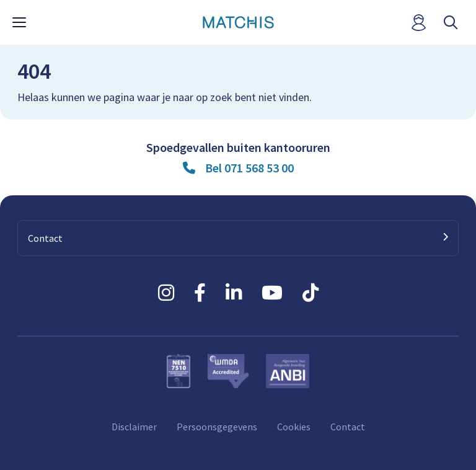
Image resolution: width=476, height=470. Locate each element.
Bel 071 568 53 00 (249, 168)
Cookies (294, 427)
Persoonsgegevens (217, 427)
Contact (348, 427)
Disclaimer (134, 427)
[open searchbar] (451, 23)
